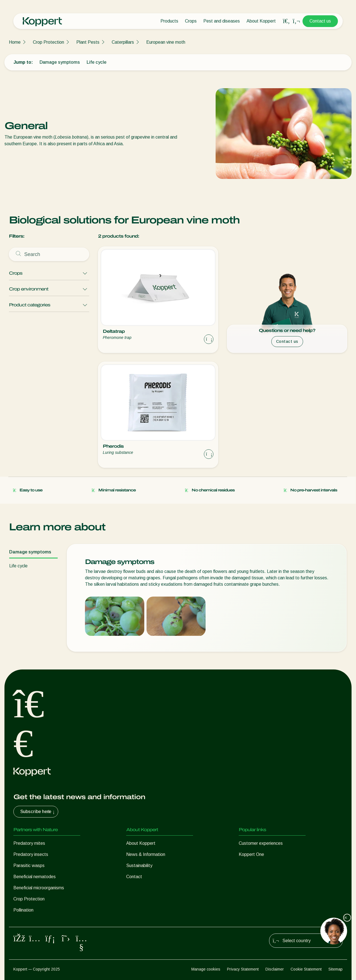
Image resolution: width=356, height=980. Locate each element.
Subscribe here (38, 812)
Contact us (320, 21)
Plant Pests (88, 42)
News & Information (146, 854)
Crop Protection (48, 42)
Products (169, 21)
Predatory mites (29, 843)
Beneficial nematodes (35, 877)
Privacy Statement (243, 969)
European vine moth (166, 42)
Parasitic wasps (29, 865)
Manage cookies (206, 969)
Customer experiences (261, 843)
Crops (191, 21)
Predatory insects (31, 854)
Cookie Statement (306, 969)
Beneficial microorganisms (39, 888)
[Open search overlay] (286, 21)
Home (15, 42)
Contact (134, 877)
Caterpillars (123, 42)
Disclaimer (275, 969)
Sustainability (139, 865)
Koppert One (251, 854)
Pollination (23, 910)
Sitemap (336, 969)
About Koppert (261, 21)
